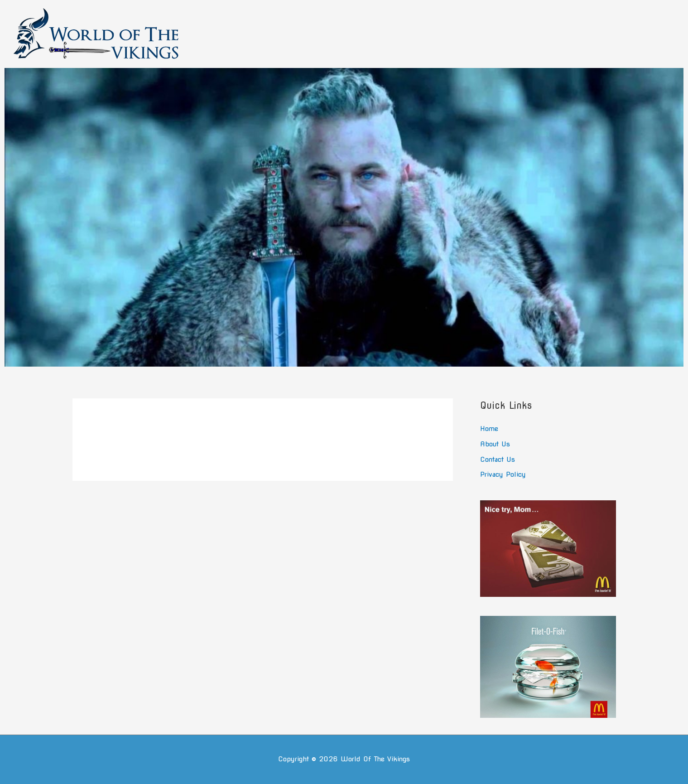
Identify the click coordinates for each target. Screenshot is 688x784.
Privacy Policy (503, 474)
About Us (495, 444)
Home (489, 429)
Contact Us (498, 460)
